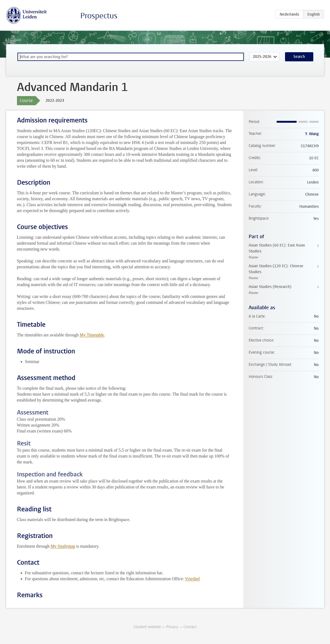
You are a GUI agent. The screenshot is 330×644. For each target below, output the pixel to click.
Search (299, 57)
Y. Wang (312, 134)
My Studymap (63, 546)
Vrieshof (192, 579)
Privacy (172, 627)
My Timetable (92, 335)
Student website (147, 627)
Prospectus (99, 16)
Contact (190, 627)
